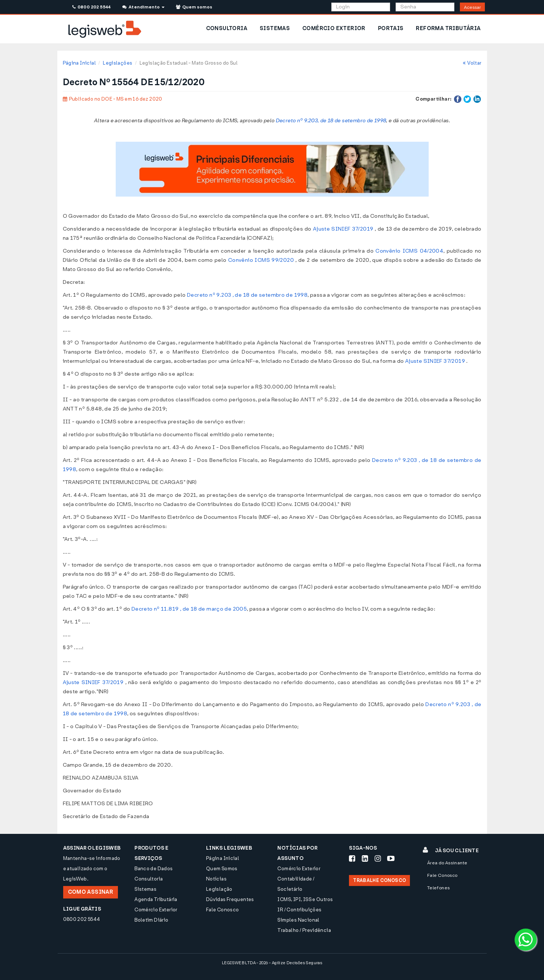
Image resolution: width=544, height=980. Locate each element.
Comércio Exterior (156, 910)
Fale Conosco (223, 910)
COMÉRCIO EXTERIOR (334, 28)
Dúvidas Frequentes (230, 899)
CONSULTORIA (227, 28)
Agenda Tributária (156, 899)
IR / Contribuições (299, 910)
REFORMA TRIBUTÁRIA (448, 28)
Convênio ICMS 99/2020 (261, 260)
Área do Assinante (447, 863)
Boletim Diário (151, 920)
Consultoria (149, 879)
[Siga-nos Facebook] (352, 858)
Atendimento (143, 7)
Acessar (472, 7)
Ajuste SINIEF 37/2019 (343, 229)
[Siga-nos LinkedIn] (365, 858)
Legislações (118, 63)
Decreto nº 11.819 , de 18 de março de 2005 (189, 609)
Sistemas (145, 889)
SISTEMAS (275, 28)
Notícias (216, 879)
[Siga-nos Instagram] (378, 858)
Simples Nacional (298, 920)
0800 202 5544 (92, 7)
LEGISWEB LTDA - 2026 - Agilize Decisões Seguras (272, 963)
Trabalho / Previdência (304, 930)
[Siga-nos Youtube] (391, 858)
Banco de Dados (154, 869)
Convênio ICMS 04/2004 (409, 251)
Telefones (439, 888)
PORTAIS (391, 28)
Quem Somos (222, 869)
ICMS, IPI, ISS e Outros (305, 899)
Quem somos (194, 7)
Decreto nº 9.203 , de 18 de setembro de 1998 (247, 295)
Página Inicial (79, 63)
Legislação (219, 889)
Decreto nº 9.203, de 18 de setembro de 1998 (331, 121)
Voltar (472, 63)
